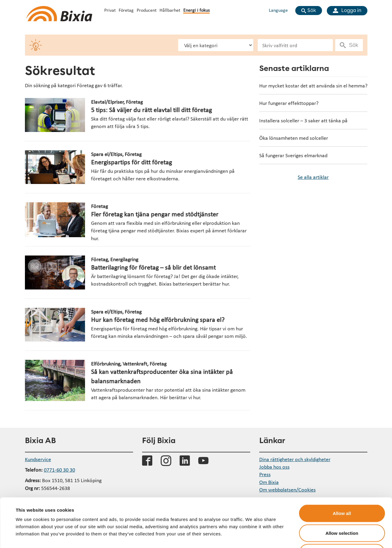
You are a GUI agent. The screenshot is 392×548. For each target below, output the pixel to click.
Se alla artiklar (313, 177)
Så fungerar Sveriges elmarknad (293, 155)
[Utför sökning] (350, 45)
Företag (126, 10)
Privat (110, 10)
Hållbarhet (170, 10)
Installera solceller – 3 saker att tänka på (303, 120)
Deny (342, 508)
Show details (252, 536)
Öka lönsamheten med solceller (294, 138)
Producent (147, 10)
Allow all (342, 469)
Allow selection (342, 489)
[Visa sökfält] (309, 11)
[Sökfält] (295, 45)
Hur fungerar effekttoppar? (289, 103)
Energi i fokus (196, 10)
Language (278, 10)
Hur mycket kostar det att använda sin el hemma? (313, 86)
